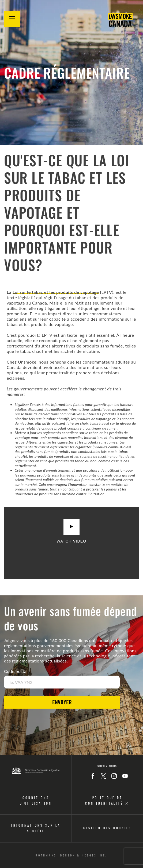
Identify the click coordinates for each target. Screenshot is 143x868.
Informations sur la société (36, 828)
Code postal (16, 671)
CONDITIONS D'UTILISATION (36, 801)
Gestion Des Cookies (107, 828)
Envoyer (62, 703)
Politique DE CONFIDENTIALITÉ (107, 801)
